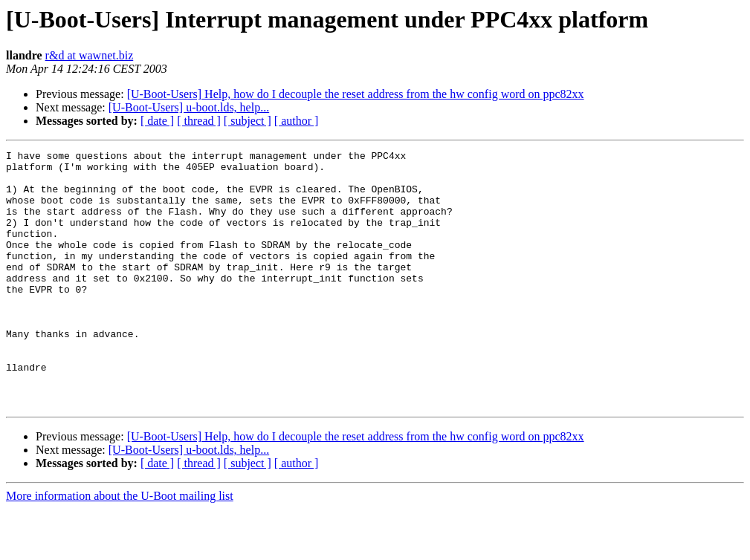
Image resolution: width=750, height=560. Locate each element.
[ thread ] (199, 121)
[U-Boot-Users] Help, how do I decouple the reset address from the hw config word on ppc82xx (356, 94)
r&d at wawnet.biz (90, 55)
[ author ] (297, 121)
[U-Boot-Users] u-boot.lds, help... (189, 107)
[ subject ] (248, 121)
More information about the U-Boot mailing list (120, 547)
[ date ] (157, 121)
